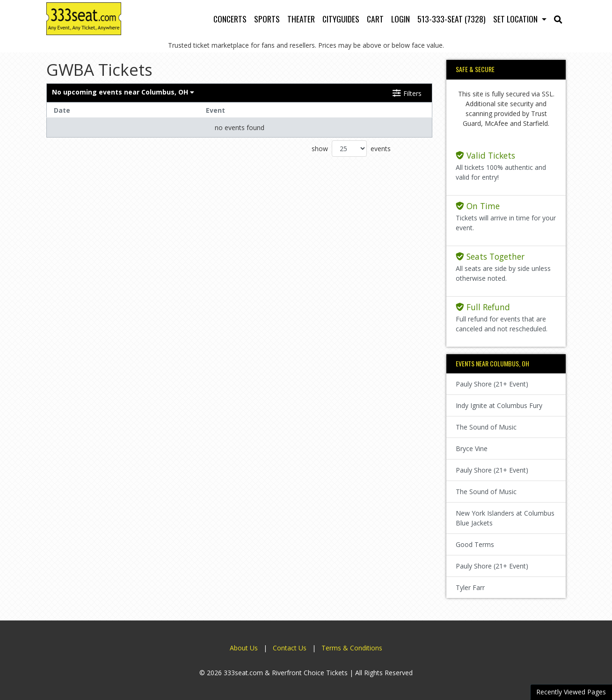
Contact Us (290, 648)
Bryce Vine (472, 448)
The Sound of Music (486, 427)
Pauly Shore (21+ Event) (492, 384)
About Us (244, 648)
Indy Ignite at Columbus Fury (499, 405)
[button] (558, 19)
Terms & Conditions (352, 648)
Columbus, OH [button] (123, 92)
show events (351, 149)
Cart (375, 19)
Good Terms (475, 544)
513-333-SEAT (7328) (452, 19)
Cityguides (341, 19)
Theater (301, 19)
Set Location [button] (516, 19)
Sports (267, 19)
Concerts (230, 19)
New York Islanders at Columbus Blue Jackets (505, 518)
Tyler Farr (470, 587)
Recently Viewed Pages (571, 692)
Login (401, 19)
